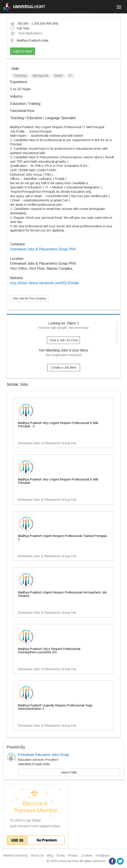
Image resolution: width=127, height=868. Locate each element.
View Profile (69, 772)
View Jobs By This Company (29, 298)
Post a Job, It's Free (64, 340)
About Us (37, 855)
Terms (61, 855)
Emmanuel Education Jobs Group (43, 755)
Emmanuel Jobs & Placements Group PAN (43, 249)
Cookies (87, 855)
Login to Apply (23, 51)
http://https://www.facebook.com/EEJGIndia (44, 283)
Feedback (102, 855)
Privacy (73, 855)
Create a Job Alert (64, 368)
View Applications (26, 33)
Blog (50, 855)
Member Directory (16, 855)
